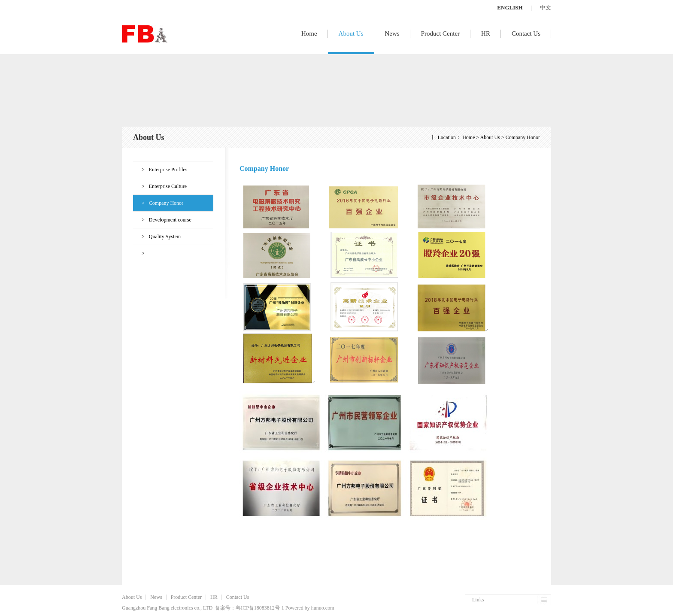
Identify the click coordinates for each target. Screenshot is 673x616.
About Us (351, 33)
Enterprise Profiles (160, 170)
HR (486, 33)
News (392, 33)
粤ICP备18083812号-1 (260, 608)
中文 (546, 8)
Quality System (157, 237)
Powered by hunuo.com (310, 608)
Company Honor (158, 203)
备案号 (223, 608)
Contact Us (526, 33)
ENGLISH (510, 8)
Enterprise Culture (160, 186)
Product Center (440, 33)
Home (309, 33)
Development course (162, 220)
